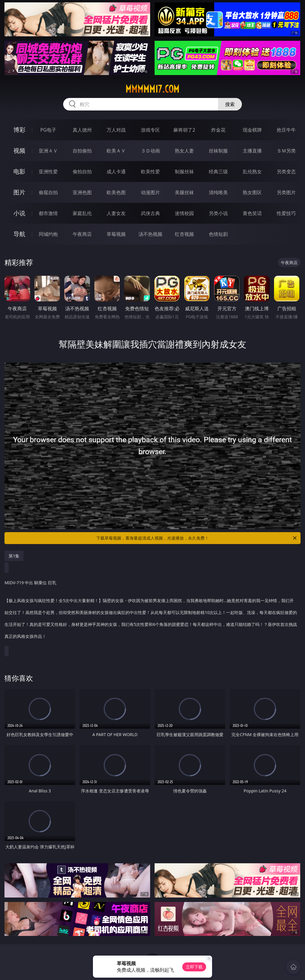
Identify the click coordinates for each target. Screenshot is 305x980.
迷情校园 (184, 213)
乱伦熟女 (252, 172)
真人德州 (82, 130)
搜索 (230, 104)
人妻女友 (116, 213)
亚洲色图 (82, 192)
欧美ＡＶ (116, 151)
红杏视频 (184, 234)
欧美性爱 (150, 172)
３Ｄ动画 (150, 151)
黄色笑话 (252, 213)
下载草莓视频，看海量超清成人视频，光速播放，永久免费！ (197, 538)
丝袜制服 (218, 151)
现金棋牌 (252, 130)
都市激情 (48, 213)
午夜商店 (82, 234)
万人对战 (116, 130)
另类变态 (286, 172)
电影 (19, 171)
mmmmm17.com (152, 89)
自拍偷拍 (82, 151)
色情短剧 (218, 234)
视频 (19, 151)
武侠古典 (150, 213)
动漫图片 (150, 192)
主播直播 (252, 151)
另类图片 (286, 192)
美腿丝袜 (184, 192)
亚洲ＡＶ (48, 151)
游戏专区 (150, 130)
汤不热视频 (150, 234)
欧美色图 (116, 192)
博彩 (19, 130)
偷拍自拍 (82, 172)
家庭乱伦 (82, 213)
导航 (19, 234)
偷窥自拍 (48, 192)
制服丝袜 (184, 172)
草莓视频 (116, 234)
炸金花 (218, 130)
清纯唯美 (218, 192)
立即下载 (194, 967)
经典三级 (218, 172)
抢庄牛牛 (286, 130)
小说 (19, 213)
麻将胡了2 (184, 130)
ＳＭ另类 (286, 151)
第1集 (14, 556)
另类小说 (218, 213)
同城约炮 (48, 234)
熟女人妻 (184, 151)
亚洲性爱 (48, 172)
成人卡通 (116, 172)
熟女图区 (252, 192)
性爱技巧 (286, 213)
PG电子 (48, 130)
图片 (19, 192)
